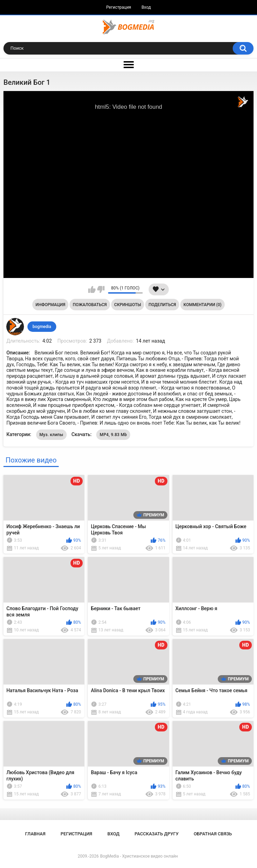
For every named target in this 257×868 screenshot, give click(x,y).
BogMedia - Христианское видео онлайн (139, 856)
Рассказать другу (157, 834)
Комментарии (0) (202, 305)
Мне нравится (92, 289)
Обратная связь (213, 834)
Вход (146, 7)
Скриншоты (128, 305)
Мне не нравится (101, 289)
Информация (50, 305)
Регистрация (119, 7)
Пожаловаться (90, 305)
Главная (35, 834)
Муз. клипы (52, 435)
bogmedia (42, 327)
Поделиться (162, 305)
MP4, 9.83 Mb (113, 435)
